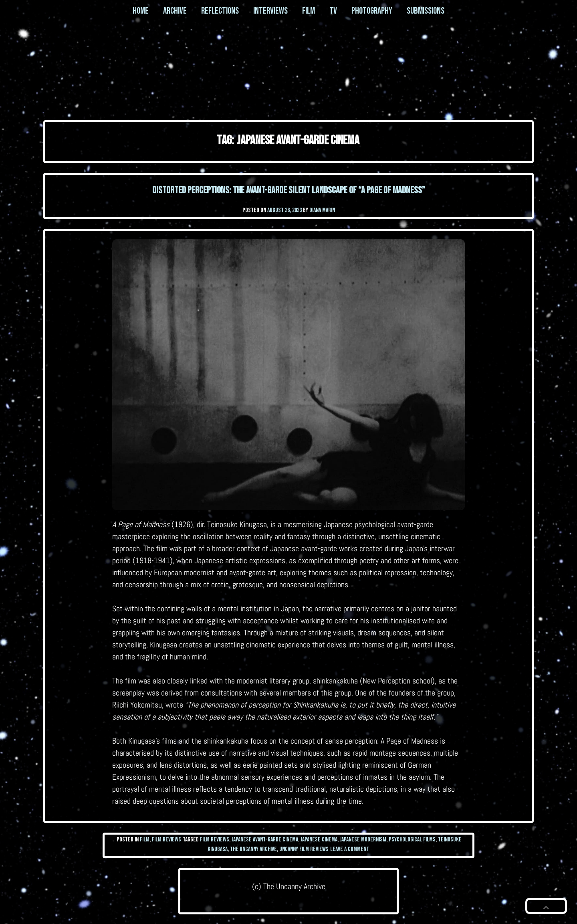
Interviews (270, 11)
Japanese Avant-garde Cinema (265, 840)
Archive (175, 11)
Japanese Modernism (363, 840)
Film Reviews (166, 840)
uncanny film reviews (304, 849)
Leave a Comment (350, 849)
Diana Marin (322, 210)
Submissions (426, 11)
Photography (372, 11)
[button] (546, 906)
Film (309, 11)
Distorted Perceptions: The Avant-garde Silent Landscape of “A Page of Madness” (289, 190)
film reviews (215, 840)
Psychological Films (412, 840)
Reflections (220, 11)
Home (141, 11)
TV (333, 11)
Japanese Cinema (319, 840)
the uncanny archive (253, 849)
